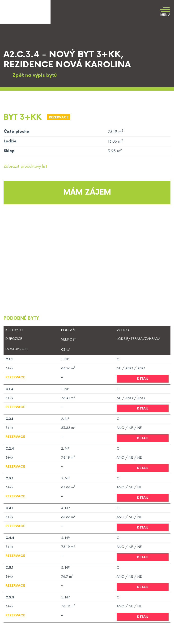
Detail (143, 379)
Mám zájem (87, 192)
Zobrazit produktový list (25, 166)
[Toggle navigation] (165, 12)
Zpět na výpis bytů (30, 75)
